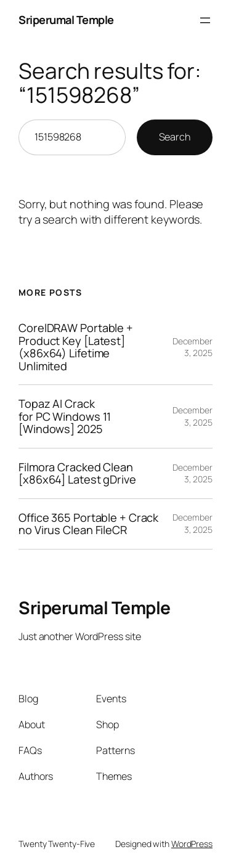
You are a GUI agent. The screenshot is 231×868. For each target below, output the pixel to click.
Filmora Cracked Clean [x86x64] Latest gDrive (77, 473)
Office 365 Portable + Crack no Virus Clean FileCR (88, 524)
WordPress (192, 844)
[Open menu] (205, 20)
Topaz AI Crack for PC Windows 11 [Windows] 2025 (65, 416)
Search (175, 137)
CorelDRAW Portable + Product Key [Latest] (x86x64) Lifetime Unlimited (76, 347)
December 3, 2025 (192, 347)
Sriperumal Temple (66, 20)
